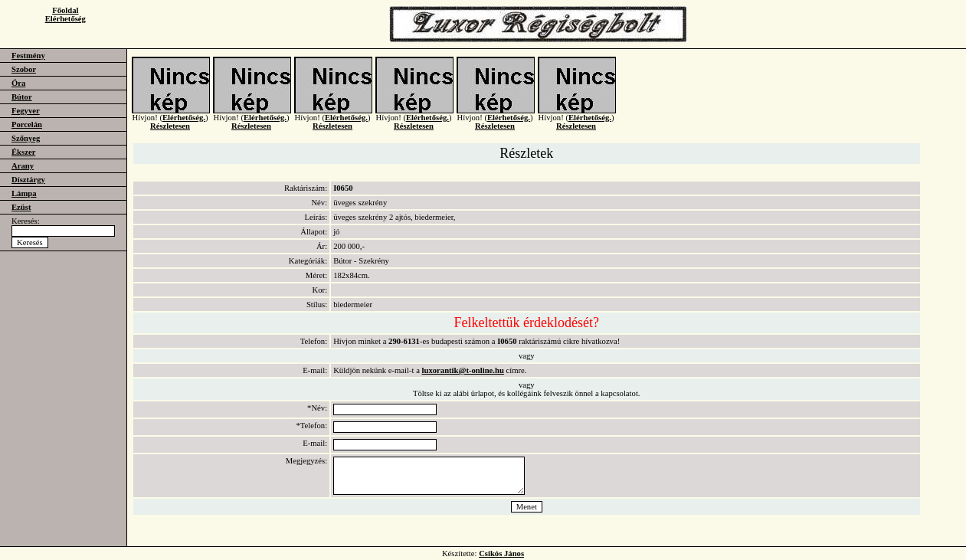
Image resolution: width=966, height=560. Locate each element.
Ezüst (21, 207)
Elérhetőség (65, 19)
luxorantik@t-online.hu (463, 370)
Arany (23, 166)
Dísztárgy (28, 180)
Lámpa (24, 193)
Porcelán (27, 124)
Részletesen (170, 132)
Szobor (24, 69)
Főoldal (65, 10)
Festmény (28, 56)
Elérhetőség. (184, 124)
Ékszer (23, 152)
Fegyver (26, 111)
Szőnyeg (26, 138)
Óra (18, 83)
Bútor (22, 97)
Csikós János (501, 553)
